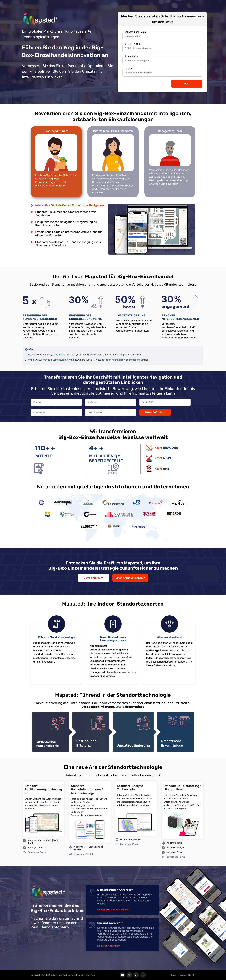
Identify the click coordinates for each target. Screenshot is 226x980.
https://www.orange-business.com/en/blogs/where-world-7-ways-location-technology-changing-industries (88, 360)
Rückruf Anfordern (109, 946)
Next (187, 84)
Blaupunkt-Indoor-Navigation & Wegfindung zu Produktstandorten (66, 224)
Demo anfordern (93, 578)
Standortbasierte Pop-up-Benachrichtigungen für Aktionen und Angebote (68, 244)
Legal (174, 975)
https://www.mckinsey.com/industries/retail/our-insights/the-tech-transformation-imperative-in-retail (85, 355)
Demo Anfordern (155, 412)
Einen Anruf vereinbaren (130, 578)
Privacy (183, 975)
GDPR (191, 975)
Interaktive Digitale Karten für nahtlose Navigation (70, 205)
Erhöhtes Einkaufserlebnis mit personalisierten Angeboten (66, 214)
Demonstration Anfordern (113, 910)
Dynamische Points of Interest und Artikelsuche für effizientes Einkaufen (69, 234)
